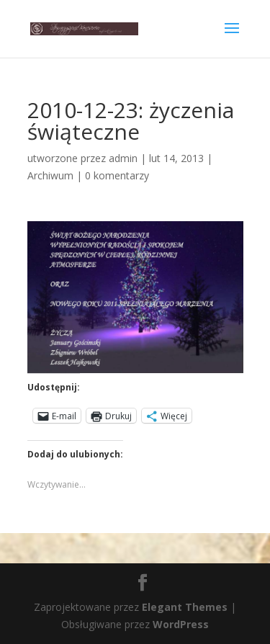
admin (123, 158)
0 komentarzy (117, 175)
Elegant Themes (185, 607)
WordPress (181, 624)
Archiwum (50, 175)
